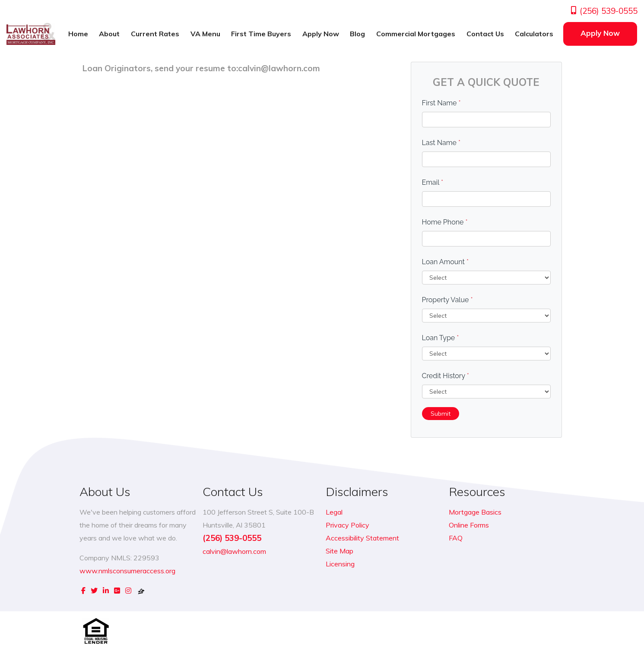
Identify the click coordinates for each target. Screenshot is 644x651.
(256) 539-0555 (603, 11)
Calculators (534, 34)
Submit (441, 414)
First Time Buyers (261, 34)
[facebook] (83, 591)
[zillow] (141, 591)
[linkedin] (106, 591)
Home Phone (445, 222)
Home (78, 34)
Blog (357, 34)
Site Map (339, 551)
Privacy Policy (347, 525)
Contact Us (485, 34)
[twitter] (94, 591)
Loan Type (441, 338)
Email (433, 182)
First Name (441, 103)
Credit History (446, 376)
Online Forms (469, 525)
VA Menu (205, 34)
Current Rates (155, 34)
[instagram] (128, 591)
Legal (334, 512)
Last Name (441, 143)
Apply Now (321, 34)
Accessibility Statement (362, 538)
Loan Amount (446, 262)
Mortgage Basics (475, 512)
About (109, 34)
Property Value (447, 300)
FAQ (456, 538)
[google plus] (117, 591)
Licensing (340, 564)
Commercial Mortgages (416, 34)
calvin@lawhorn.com (234, 551)
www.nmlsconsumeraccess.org (127, 571)
